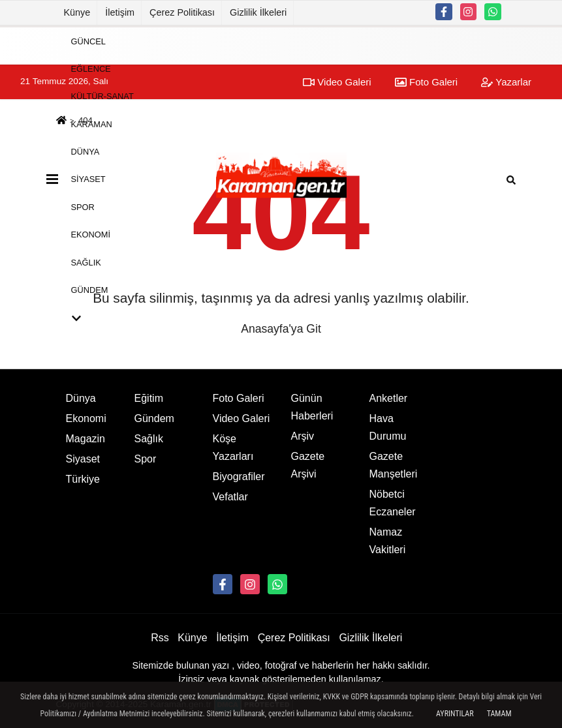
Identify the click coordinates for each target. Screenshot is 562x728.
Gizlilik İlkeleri (258, 12)
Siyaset (88, 179)
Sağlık (86, 262)
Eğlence (91, 69)
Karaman (92, 124)
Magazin (86, 439)
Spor (83, 206)
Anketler (389, 398)
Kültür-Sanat (102, 96)
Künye (77, 12)
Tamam (499, 714)
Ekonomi (91, 235)
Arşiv (303, 436)
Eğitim (149, 398)
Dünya (86, 152)
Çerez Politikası (182, 12)
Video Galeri (242, 418)
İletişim (120, 12)
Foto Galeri (239, 398)
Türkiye (83, 479)
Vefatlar (230, 497)
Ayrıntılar (455, 714)
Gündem (90, 290)
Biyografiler (239, 477)
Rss (160, 638)
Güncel (88, 41)
